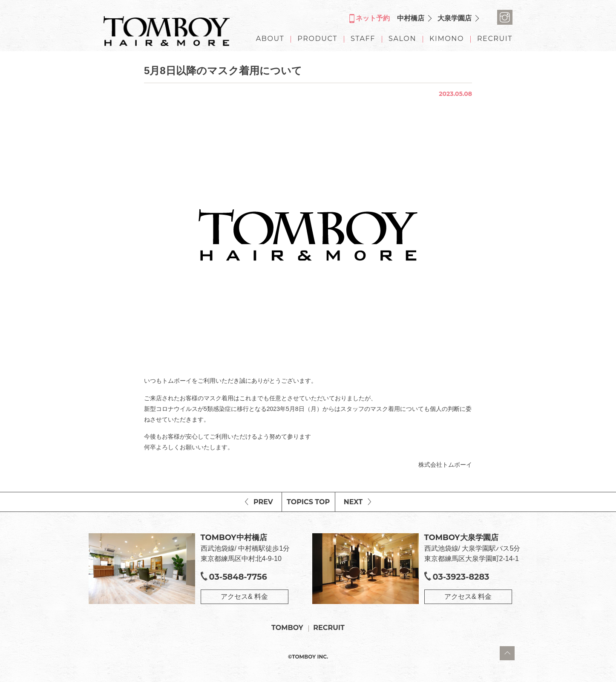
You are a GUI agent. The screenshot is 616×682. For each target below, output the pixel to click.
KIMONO (447, 39)
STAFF (363, 39)
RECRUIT (495, 39)
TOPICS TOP (308, 502)
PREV (263, 502)
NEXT (353, 502)
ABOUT (270, 39)
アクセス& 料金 (244, 597)
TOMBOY (287, 628)
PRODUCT (317, 39)
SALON (402, 39)
